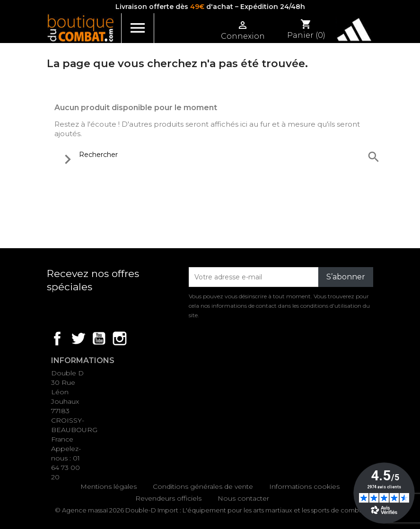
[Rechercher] (219, 155)
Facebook (57, 338)
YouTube (99, 338)
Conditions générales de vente (203, 486)
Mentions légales (109, 486)
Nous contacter (243, 498)
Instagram (120, 338)
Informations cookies (304, 486)
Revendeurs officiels (168, 498)
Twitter (78, 338)
